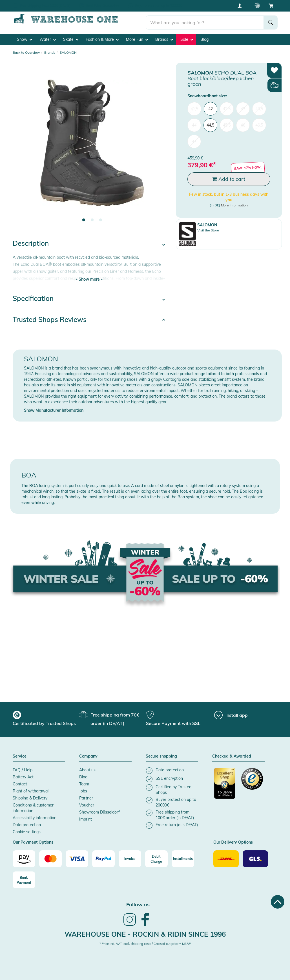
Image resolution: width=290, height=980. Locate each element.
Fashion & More (102, 37)
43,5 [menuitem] (259, 106)
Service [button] (20, 754)
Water (48, 37)
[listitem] (172, 768)
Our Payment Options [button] (33, 840)
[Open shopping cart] (271, 5)
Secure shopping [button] (161, 754)
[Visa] (77, 857)
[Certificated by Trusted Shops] (225, 784)
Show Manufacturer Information (54, 408)
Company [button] (88, 754)
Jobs (83, 788)
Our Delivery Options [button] (233, 840)
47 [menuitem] (194, 139)
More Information (234, 203)
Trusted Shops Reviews (50, 317)
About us (87, 767)
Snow (25, 37)
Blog (204, 37)
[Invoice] (130, 857)
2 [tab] (92, 218)
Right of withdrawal (31, 788)
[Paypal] (103, 857)
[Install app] (231, 713)
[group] (45, 717)
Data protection (27, 822)
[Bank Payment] (24, 878)
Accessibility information (35, 815)
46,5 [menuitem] (259, 123)
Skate (71, 37)
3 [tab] (101, 218)
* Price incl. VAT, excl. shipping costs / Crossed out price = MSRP (145, 941)
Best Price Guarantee (103, 5)
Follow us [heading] (138, 902)
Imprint (86, 817)
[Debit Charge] (156, 857)
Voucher (87, 803)
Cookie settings (27, 829)
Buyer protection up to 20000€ (158, 5)
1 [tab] (84, 218)
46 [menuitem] (243, 123)
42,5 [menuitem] (227, 106)
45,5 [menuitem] (227, 123)
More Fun (137, 37)
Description (31, 241)
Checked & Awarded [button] (232, 754)
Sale (187, 37)
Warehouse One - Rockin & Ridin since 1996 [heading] (145, 932)
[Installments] (183, 857)
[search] (205, 20)
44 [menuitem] (194, 123)
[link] (130, 923)
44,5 (210, 123)
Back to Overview (26, 50)
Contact (20, 781)
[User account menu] (242, 5)
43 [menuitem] (243, 106)
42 (211, 106)
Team (84, 781)
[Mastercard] (50, 857)
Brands (164, 37)
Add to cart (229, 176)
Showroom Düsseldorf (99, 810)
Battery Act (23, 774)
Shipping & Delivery (30, 796)
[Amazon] (24, 857)
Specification (33, 296)
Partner (86, 796)
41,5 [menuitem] (194, 106)
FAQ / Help (23, 767)
